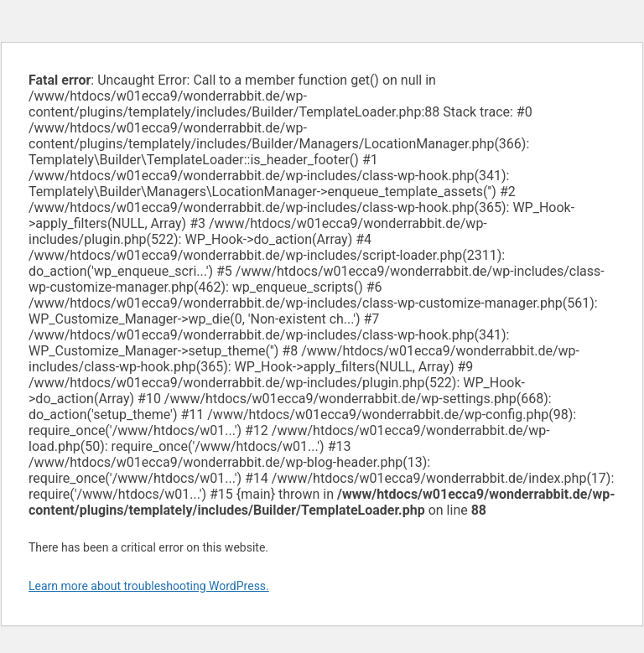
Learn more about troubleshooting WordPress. (149, 586)
